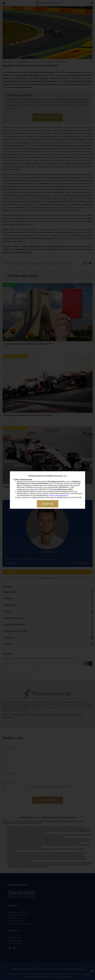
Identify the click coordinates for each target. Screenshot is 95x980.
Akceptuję (48, 504)
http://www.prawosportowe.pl (57, 495)
